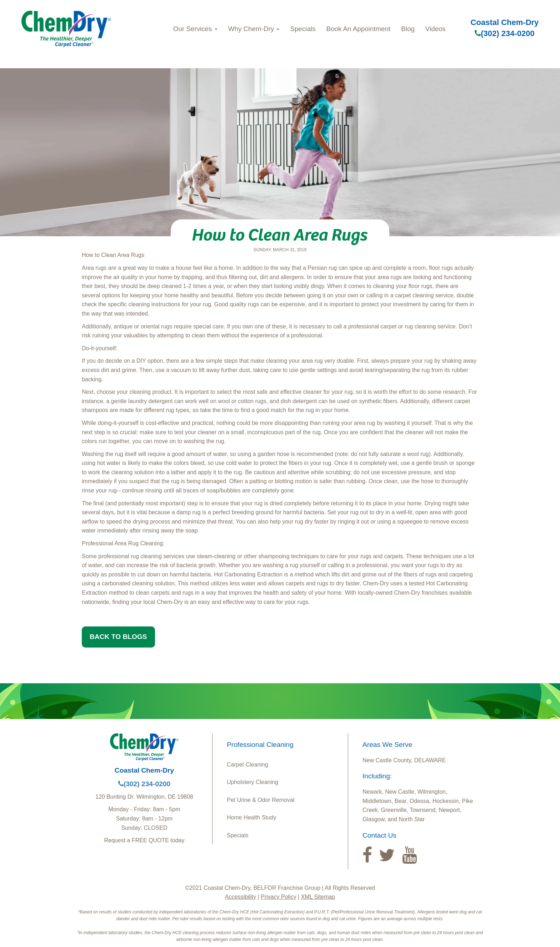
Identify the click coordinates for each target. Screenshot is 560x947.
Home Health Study (252, 817)
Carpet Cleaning (247, 765)
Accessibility (241, 897)
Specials (303, 29)
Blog (408, 29)
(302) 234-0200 (504, 33)
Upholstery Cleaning (252, 782)
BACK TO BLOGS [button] (118, 637)
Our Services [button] (195, 29)
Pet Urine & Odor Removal (261, 800)
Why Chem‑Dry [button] (254, 29)
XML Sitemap (318, 897)
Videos (436, 29)
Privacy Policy (279, 897)
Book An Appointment (358, 29)
